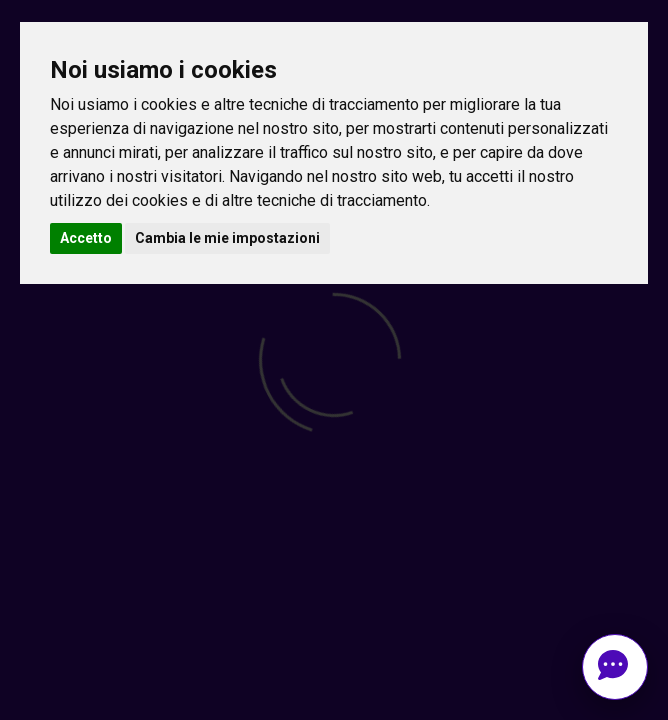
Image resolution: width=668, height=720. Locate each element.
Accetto (86, 238)
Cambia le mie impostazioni (227, 238)
